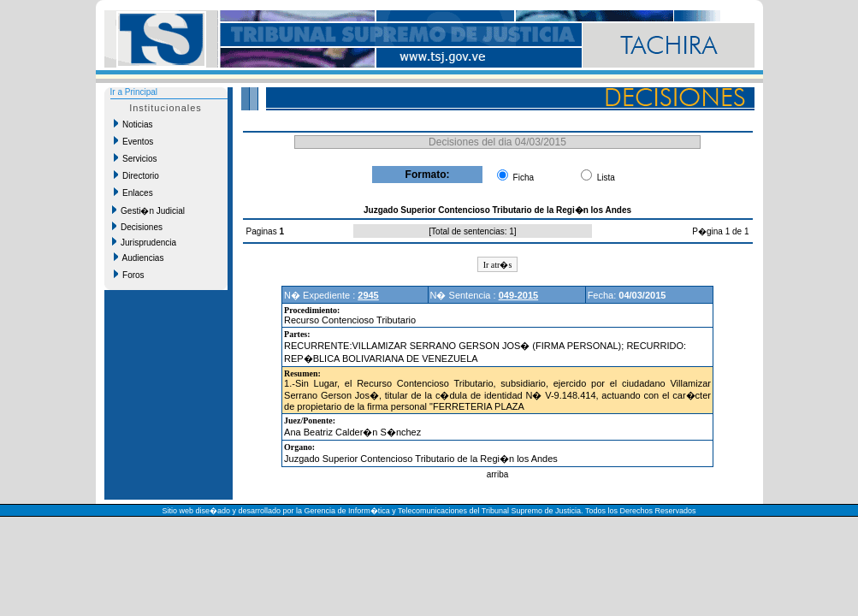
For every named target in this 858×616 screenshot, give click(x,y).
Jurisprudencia (145, 242)
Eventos (134, 141)
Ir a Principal (134, 92)
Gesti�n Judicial (149, 210)
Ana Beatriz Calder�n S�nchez (352, 432)
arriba (498, 474)
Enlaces (133, 192)
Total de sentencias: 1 (473, 231)
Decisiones (137, 227)
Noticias (133, 124)
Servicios (136, 158)
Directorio (136, 175)
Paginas (263, 231)
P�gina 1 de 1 (720, 231)
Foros (129, 275)
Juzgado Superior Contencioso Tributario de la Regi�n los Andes (421, 459)
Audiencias (139, 258)
